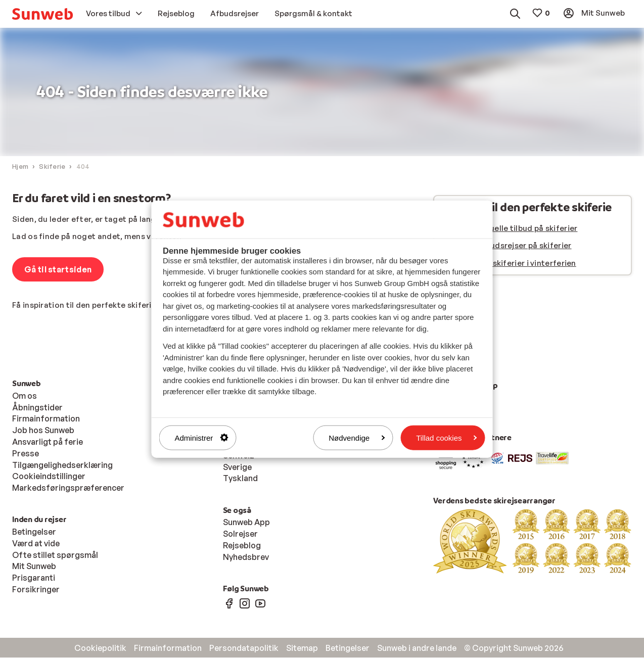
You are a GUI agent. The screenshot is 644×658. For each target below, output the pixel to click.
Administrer (202, 437)
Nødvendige (357, 437)
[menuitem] (42, 14)
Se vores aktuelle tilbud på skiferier (510, 229)
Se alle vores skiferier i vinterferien (509, 264)
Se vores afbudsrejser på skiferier (507, 246)
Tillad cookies (446, 437)
